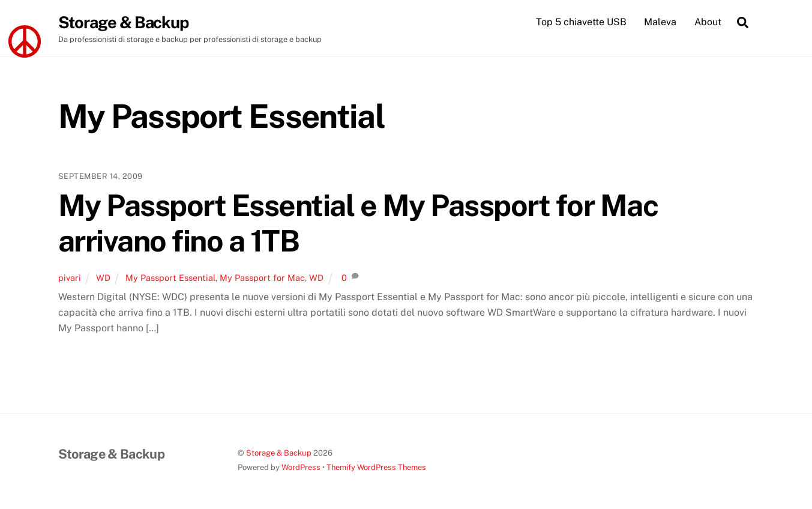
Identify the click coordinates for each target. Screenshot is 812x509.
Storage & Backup (279, 453)
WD (103, 278)
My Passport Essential (170, 278)
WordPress (301, 467)
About (708, 22)
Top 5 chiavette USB (581, 22)
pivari (70, 278)
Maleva (660, 22)
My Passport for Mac (262, 278)
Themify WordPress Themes (376, 467)
